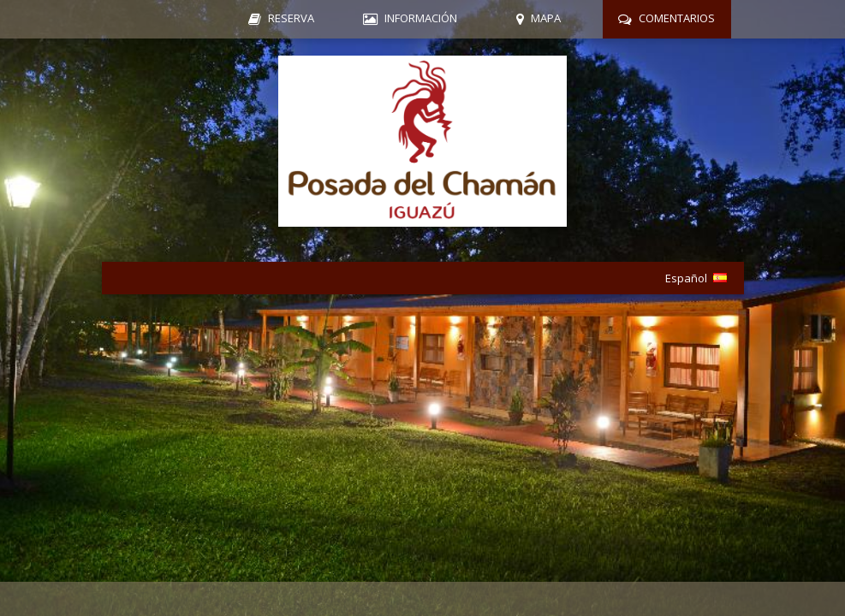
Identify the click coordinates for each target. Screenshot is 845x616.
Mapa (546, 18)
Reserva (291, 18)
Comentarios (677, 18)
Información (421, 18)
